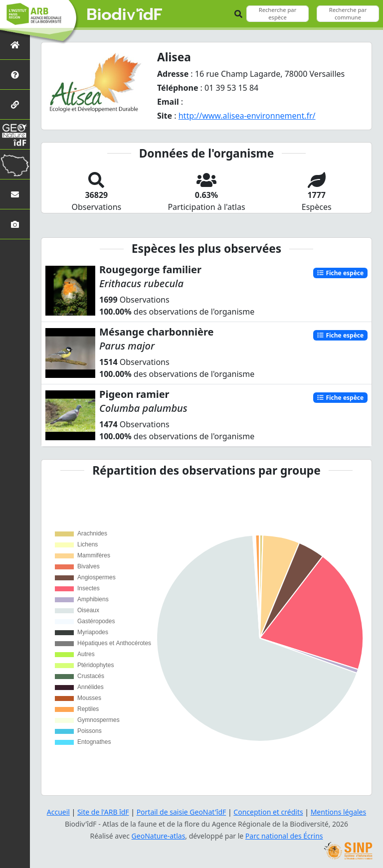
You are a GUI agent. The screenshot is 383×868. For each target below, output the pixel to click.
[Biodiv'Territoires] (15, 164)
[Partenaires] (15, 104)
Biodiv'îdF (125, 15)
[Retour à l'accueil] (15, 45)
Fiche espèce (340, 272)
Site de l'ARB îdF (103, 812)
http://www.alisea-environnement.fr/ (247, 116)
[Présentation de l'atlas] (15, 75)
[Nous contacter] (15, 194)
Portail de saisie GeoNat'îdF (182, 812)
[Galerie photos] (15, 224)
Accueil (58, 812)
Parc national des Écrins (284, 836)
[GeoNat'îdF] (15, 134)
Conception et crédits (268, 812)
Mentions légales (339, 812)
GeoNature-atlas (159, 836)
